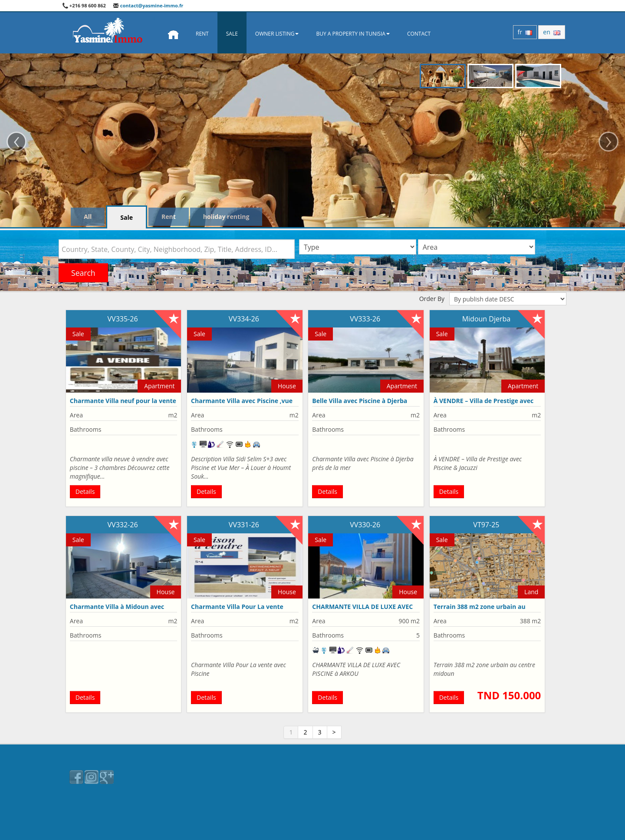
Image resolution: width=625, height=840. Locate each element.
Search (83, 273)
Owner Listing (277, 34)
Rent (202, 34)
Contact (419, 34)
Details (85, 491)
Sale (232, 34)
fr (525, 32)
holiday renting (226, 217)
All (88, 217)
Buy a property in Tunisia (353, 34)
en (552, 32)
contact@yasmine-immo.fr (148, 5)
